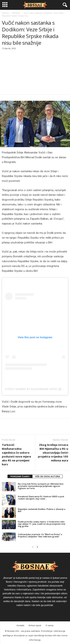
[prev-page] (33, 547)
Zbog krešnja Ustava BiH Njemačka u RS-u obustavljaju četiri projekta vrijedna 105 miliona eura (53, 453)
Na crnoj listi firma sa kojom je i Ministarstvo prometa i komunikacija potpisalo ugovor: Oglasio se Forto (41, 486)
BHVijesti (16, 13)
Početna (5, 13)
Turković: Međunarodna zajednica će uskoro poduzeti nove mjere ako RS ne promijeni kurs (16, 454)
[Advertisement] (35, 73)
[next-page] (37, 547)
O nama (49, 625)
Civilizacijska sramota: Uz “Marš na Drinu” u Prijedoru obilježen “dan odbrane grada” (40, 535)
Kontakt (20, 625)
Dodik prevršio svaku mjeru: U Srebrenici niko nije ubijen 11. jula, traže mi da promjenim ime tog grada (42, 524)
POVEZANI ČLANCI (20, 476)
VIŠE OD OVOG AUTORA (48, 476)
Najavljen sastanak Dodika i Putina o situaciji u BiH (42, 510)
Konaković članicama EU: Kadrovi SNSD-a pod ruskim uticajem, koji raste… (41, 498)
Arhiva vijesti (35, 625)
